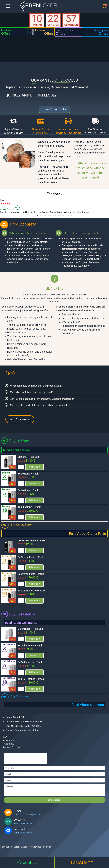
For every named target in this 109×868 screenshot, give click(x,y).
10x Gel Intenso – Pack (31, 679)
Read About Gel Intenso (21, 623)
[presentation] (25, 759)
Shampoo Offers (101, 32)
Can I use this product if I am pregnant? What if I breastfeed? (42, 399)
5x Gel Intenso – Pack (30, 662)
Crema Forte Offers (44, 32)
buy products (55, 109)
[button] (3, 208)
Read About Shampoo (88, 705)
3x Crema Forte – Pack (31, 557)
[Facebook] (8, 830)
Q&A (5, 737)
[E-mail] (8, 812)
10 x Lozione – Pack (29, 507)
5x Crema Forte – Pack (31, 574)
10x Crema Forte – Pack (31, 591)
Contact (30, 862)
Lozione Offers (7, 32)
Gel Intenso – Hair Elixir (31, 629)
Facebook (20, 829)
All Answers (20, 419)
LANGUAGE (82, 863)
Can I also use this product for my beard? (31, 392)
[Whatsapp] (8, 821)
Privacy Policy (9, 744)
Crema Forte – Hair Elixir (32, 541)
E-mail (18, 811)
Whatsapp (20, 820)
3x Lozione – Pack (28, 474)
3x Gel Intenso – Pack (30, 646)
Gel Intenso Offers (64, 32)
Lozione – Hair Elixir (29, 457)
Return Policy (8, 740)
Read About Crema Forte (87, 533)
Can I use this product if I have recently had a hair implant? (41, 405)
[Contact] (19, 862)
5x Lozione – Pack (28, 490)
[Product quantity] (21, 467)
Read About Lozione (17, 450)
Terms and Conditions (12, 747)
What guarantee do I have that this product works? (37, 386)
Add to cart (34, 467)
